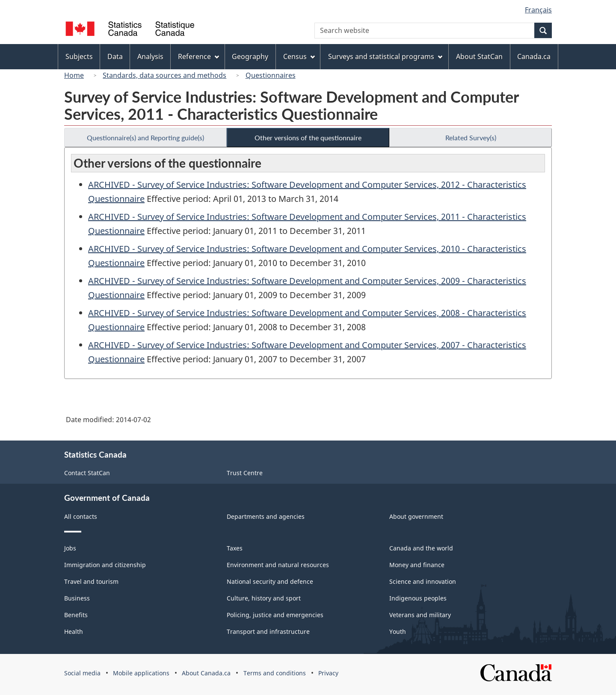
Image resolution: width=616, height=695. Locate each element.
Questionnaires (271, 75)
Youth (398, 631)
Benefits (76, 615)
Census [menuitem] (299, 56)
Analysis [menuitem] (150, 56)
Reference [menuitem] (198, 56)
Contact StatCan (87, 473)
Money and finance (417, 565)
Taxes (235, 548)
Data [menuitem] (115, 56)
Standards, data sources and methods (164, 75)
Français (538, 10)
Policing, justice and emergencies (275, 615)
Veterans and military (420, 615)
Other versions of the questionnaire (308, 138)
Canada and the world (421, 548)
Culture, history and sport (264, 598)
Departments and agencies (266, 516)
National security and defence (270, 581)
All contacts (81, 516)
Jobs (70, 548)
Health (74, 631)
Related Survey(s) (471, 138)
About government (416, 516)
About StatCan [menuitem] (479, 56)
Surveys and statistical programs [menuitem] (385, 56)
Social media (82, 673)
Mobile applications (141, 673)
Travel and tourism (91, 581)
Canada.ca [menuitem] (534, 56)
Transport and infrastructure (268, 631)
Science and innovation (423, 581)
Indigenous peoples (418, 598)
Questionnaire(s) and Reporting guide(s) (145, 138)
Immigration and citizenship (105, 565)
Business (77, 598)
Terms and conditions (275, 673)
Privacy (328, 673)
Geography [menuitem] (250, 56)
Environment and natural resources (278, 565)
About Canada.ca (206, 673)
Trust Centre (245, 473)
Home (74, 75)
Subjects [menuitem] (79, 56)
